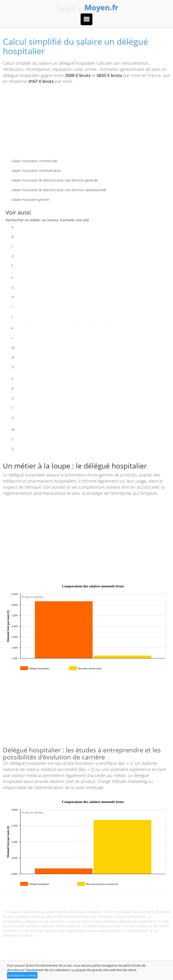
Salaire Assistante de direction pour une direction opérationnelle (59, 190)
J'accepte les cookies (22, 975)
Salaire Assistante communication (36, 171)
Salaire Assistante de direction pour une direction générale (55, 180)
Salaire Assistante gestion (30, 200)
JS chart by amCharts (33, 597)
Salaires (86, 7)
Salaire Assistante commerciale (34, 161)
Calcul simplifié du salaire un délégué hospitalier (75, 46)
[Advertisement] (86, 123)
